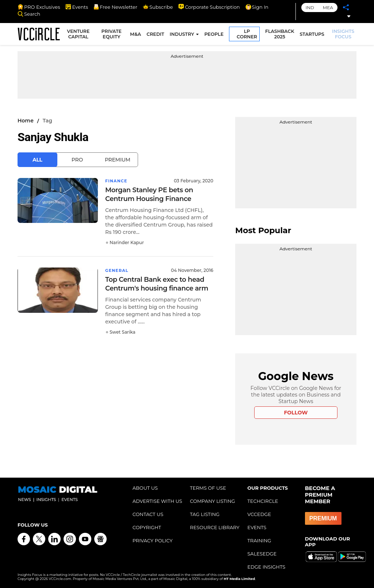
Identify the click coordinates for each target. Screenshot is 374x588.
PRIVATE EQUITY (113, 35)
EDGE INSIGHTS (266, 567)
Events (77, 7)
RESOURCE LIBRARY (215, 527)
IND (310, 7)
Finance (117, 181)
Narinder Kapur (127, 242)
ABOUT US (145, 488)
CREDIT (156, 35)
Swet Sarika (123, 332)
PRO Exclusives (39, 7)
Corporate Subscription (209, 7)
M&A (137, 35)
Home (26, 121)
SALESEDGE (262, 554)
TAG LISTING (205, 514)
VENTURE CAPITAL (81, 35)
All (37, 160)
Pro (77, 160)
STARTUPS (313, 35)
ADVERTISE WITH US (157, 501)
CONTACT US (148, 514)
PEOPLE (215, 35)
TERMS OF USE (208, 488)
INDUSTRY (183, 35)
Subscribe (158, 7)
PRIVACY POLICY (153, 540)
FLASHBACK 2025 (281, 35)
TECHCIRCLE (263, 501)
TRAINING (259, 540)
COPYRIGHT (147, 527)
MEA (328, 7)
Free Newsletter (115, 7)
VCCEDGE (259, 514)
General (118, 270)
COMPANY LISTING (213, 501)
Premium (118, 160)
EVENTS (257, 527)
